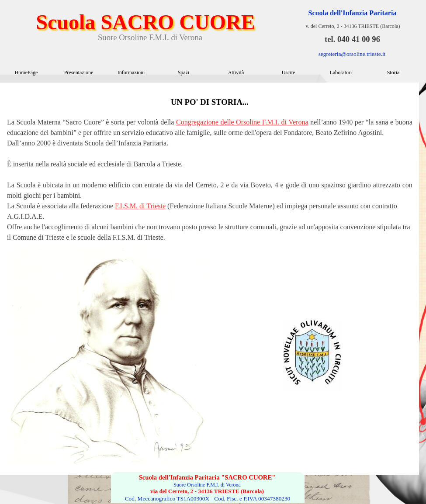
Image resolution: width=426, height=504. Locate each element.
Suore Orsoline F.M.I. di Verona (150, 37)
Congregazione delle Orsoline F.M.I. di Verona (242, 122)
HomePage (26, 72)
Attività (236, 72)
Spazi (184, 72)
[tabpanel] (210, 165)
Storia (393, 72)
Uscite (289, 72)
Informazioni (131, 72)
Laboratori (341, 72)
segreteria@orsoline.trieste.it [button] (352, 54)
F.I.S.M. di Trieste (140, 206)
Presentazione (79, 72)
